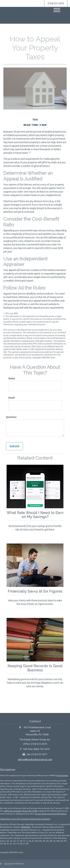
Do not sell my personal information (51, 814)
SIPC (29, 827)
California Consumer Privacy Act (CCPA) (21, 811)
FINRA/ (24, 827)
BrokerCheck (62, 775)
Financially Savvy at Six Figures (35, 591)
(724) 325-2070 (56, 3)
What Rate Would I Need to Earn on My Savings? (35, 515)
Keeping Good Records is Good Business (35, 668)
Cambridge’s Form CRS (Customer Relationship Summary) (25, 819)
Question (11, 417)
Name (12, 378)
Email (12, 398)
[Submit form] (14, 446)
